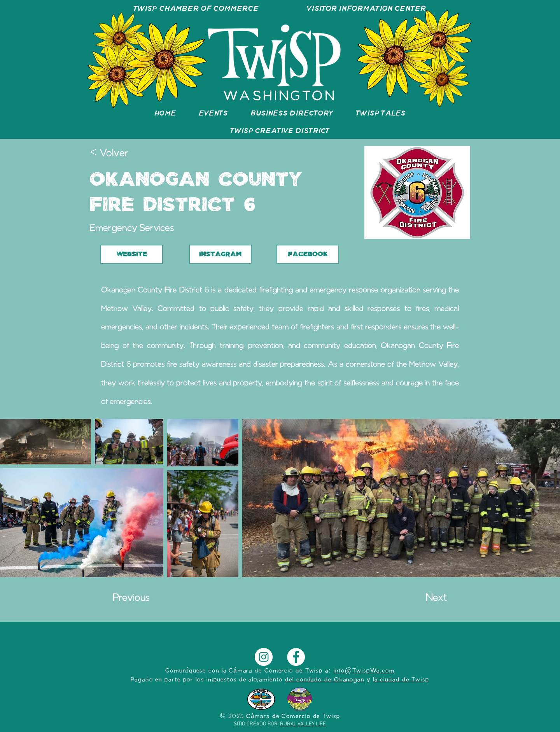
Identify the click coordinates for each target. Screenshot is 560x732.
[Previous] (138, 599)
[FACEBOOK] (308, 254)
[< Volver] (115, 154)
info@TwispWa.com (364, 671)
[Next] (427, 599)
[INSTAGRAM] (220, 254)
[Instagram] (264, 657)
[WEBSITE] (132, 254)
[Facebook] (296, 657)
